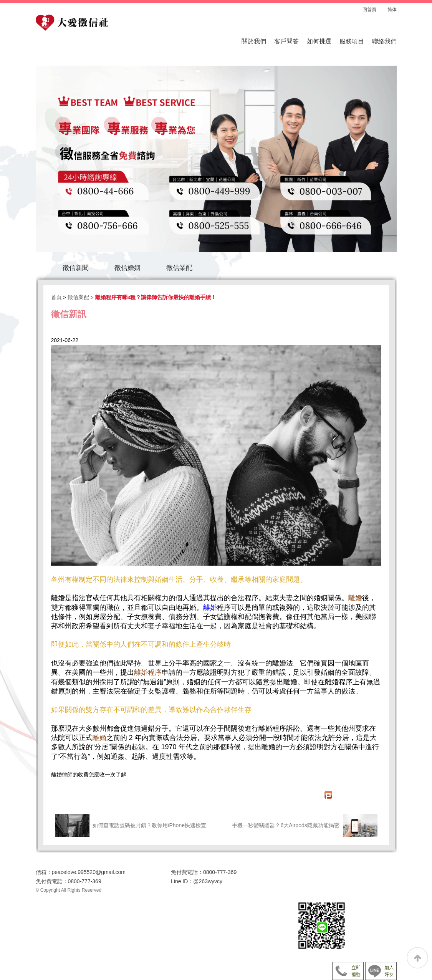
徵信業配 (180, 268)
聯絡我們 (384, 41)
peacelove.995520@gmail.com (89, 874)
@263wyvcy (199, 883)
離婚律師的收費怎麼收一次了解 (89, 776)
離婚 (210, 609)
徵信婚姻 (128, 268)
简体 (392, 10)
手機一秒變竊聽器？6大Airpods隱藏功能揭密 (305, 828)
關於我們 (254, 41)
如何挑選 (319, 41)
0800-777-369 (85, 883)
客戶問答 (286, 41)
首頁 (56, 297)
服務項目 (352, 41)
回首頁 (374, 10)
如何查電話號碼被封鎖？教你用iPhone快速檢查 (131, 828)
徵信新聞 (76, 268)
